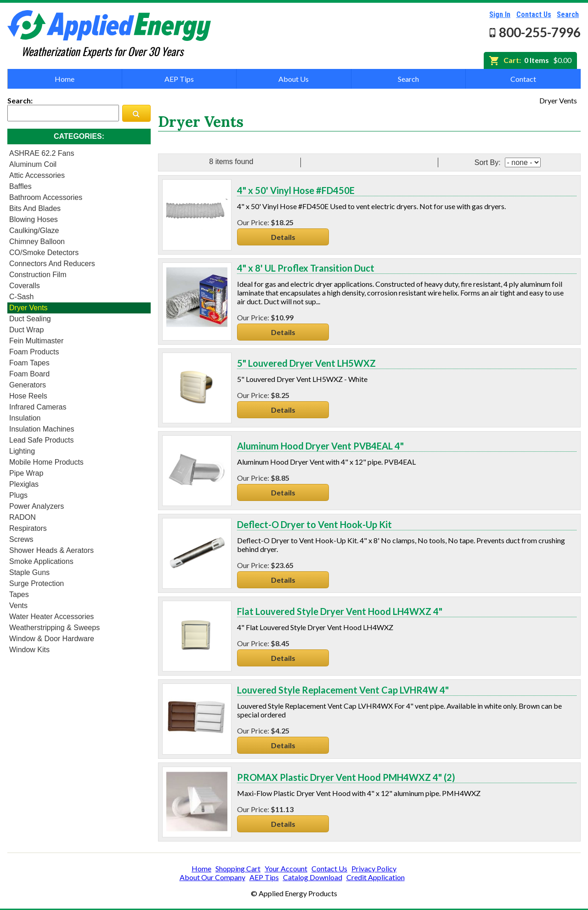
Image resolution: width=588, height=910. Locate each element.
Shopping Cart (238, 868)
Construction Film (38, 275)
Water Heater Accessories (51, 617)
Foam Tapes (29, 363)
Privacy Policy (374, 868)
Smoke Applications (41, 561)
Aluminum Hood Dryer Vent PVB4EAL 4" (320, 446)
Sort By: (489, 162)
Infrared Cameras (38, 407)
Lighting (22, 451)
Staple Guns (29, 572)
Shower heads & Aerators (51, 550)
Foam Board (29, 374)
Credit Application (376, 877)
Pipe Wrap (26, 473)
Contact (523, 79)
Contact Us (534, 14)
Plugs (18, 495)
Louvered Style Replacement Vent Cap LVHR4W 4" (343, 690)
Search (568, 14)
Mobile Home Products (46, 462)
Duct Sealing (30, 319)
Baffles (20, 186)
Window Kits (29, 650)
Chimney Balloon (37, 242)
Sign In (500, 14)
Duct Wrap (26, 330)
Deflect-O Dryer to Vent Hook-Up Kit (314, 524)
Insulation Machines (42, 429)
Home (65, 79)
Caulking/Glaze (34, 230)
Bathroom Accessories (46, 197)
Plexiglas (24, 484)
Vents (18, 606)
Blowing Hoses (34, 219)
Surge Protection (37, 583)
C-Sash (21, 297)
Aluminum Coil (33, 164)
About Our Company (212, 877)
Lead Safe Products (42, 440)
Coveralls (25, 286)
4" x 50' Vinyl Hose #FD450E (296, 190)
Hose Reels (28, 396)
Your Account (286, 868)
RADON (23, 517)
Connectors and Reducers (52, 264)
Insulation (25, 418)
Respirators (28, 528)
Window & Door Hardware (52, 639)
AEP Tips (179, 79)
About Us (294, 79)
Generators (28, 385)
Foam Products (34, 352)
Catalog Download (313, 877)
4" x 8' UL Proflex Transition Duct (306, 268)
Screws (21, 539)
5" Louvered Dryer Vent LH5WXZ (306, 363)
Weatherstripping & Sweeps (54, 628)
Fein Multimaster (36, 341)
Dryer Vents (28, 308)
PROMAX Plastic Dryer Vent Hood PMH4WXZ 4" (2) (346, 777)
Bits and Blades (35, 208)
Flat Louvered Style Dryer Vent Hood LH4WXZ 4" (340, 611)
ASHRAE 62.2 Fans (42, 153)
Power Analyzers (37, 506)
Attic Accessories (37, 175)
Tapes (19, 594)
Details (283, 237)
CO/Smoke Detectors (44, 253)
